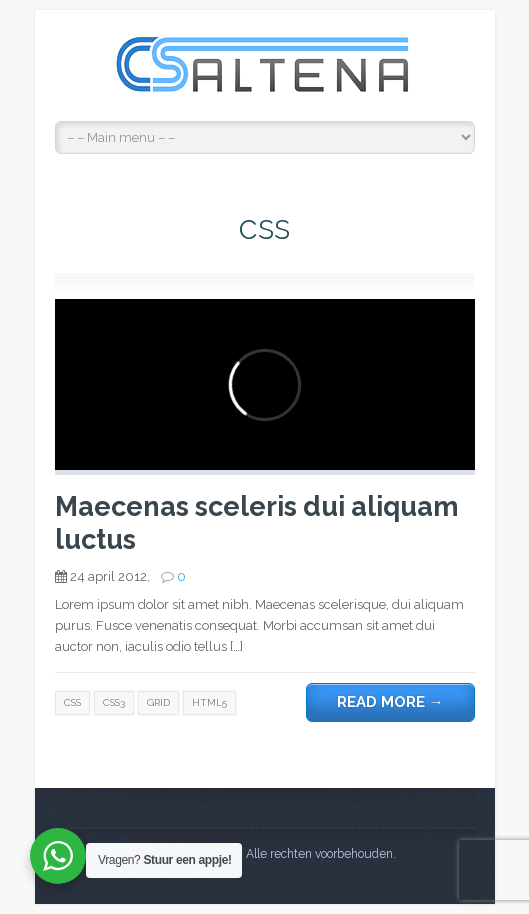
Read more (390, 702)
